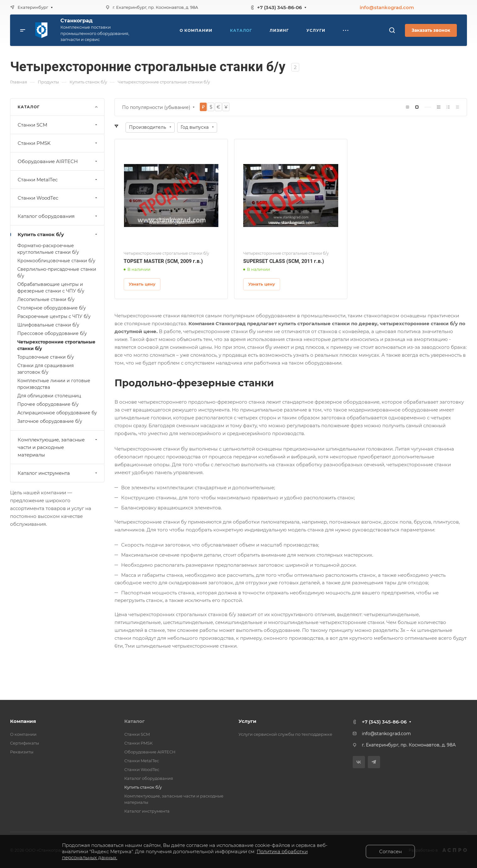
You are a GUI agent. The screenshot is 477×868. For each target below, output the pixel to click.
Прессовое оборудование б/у (52, 333)
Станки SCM (58, 125)
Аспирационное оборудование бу (57, 413)
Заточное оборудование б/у (50, 421)
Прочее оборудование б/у (48, 404)
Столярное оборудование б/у (52, 308)
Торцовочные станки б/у (46, 357)
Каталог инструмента (58, 473)
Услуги (247, 721)
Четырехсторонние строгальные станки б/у (56, 345)
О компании (23, 734)
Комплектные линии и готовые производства (54, 384)
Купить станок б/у (58, 234)
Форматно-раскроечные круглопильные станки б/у (48, 249)
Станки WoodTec (58, 198)
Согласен (390, 851)
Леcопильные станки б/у (46, 299)
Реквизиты (22, 752)
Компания (23, 721)
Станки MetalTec (58, 180)
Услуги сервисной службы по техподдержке (285, 734)
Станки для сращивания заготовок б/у (45, 369)
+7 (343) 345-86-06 (279, 7)
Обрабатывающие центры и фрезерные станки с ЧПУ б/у (51, 288)
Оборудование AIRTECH (58, 161)
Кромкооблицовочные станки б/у (56, 261)
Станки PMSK (58, 143)
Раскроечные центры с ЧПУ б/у (54, 316)
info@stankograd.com (387, 7)
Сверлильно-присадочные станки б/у (57, 272)
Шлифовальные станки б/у (48, 325)
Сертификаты (25, 743)
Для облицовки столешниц (49, 396)
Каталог (135, 721)
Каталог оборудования (58, 216)
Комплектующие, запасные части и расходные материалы (58, 447)
